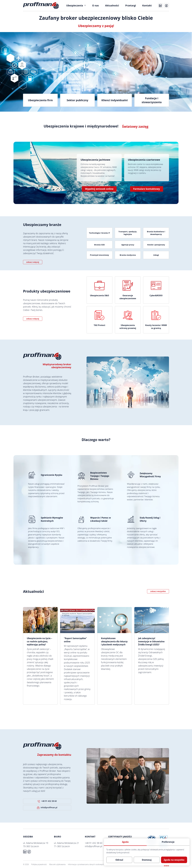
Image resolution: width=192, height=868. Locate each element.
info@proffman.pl (47, 808)
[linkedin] (160, 5)
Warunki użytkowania (57, 864)
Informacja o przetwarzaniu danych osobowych (86, 864)
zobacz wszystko (158, 591)
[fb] (167, 5)
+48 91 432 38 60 (47, 801)
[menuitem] (76, 5)
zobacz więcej (33, 262)
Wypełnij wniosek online (99, 189)
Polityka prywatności (39, 864)
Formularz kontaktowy (147, 189)
